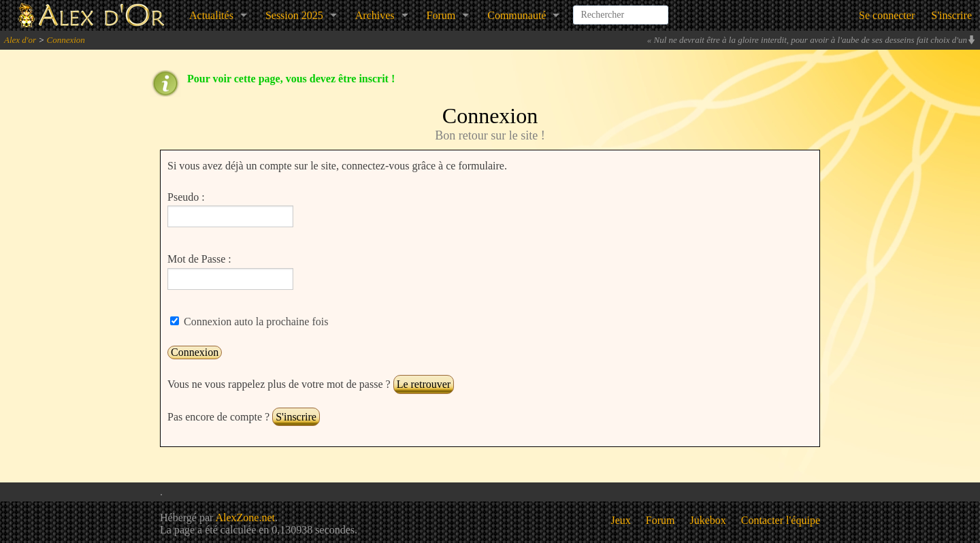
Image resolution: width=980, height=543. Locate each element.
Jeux (621, 520)
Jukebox (708, 520)
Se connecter (887, 15)
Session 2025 (294, 15)
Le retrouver (424, 384)
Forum (441, 15)
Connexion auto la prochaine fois (255, 322)
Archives (375, 15)
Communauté (517, 15)
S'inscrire (951, 15)
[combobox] (621, 10)
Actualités (211, 15)
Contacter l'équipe (781, 520)
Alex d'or (20, 40)
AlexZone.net (245, 517)
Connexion (65, 40)
